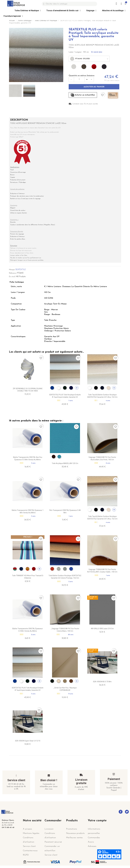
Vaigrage (91, 11)
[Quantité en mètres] (79, 79)
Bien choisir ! (49, 780)
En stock (12, 277)
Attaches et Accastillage (114, 11)
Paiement (114, 779)
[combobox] (89, 59)
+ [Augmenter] (91, 79)
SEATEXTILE (21, 269)
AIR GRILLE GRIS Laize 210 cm (102, 629)
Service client (16, 780)
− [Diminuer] (71, 79)
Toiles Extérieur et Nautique (28, 11)
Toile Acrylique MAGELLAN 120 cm (65, 463)
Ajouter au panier (94, 87)
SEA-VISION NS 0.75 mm (102, 682)
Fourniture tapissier (13, 16)
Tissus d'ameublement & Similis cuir (63, 11)
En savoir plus (97, 52)
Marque (12, 270)
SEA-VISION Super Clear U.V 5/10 (28, 741)
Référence (13, 273)
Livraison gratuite (81, 781)
